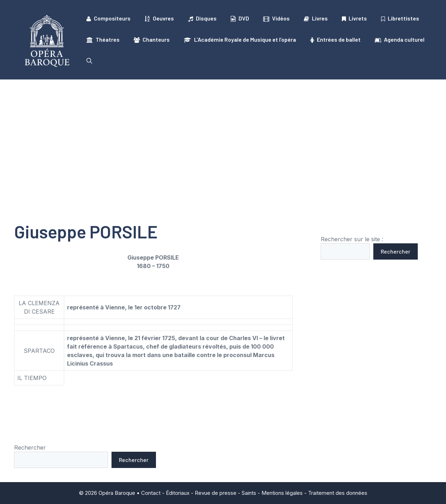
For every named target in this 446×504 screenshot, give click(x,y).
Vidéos (276, 18)
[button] (89, 61)
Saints (249, 493)
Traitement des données (338, 493)
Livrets (354, 18)
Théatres (103, 40)
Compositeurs (109, 18)
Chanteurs (152, 40)
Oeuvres (159, 18)
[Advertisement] (223, 132)
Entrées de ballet (335, 40)
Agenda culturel (400, 40)
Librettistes (400, 18)
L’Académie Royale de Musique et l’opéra (240, 40)
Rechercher (396, 251)
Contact (151, 493)
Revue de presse (216, 493)
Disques (202, 18)
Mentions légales (282, 493)
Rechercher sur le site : (352, 239)
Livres (316, 18)
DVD (240, 18)
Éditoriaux (178, 493)
